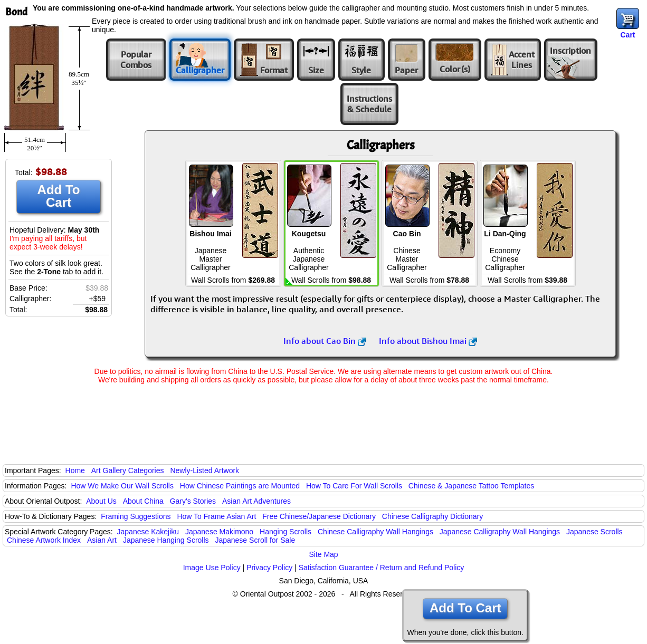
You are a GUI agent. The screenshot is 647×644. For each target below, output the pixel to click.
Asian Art (102, 540)
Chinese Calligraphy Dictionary (432, 516)
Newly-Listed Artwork (204, 470)
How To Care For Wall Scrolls (354, 486)
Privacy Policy (269, 568)
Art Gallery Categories (128, 470)
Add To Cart (59, 196)
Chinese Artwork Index (44, 540)
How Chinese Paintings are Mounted (240, 486)
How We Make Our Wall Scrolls (122, 486)
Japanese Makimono (219, 532)
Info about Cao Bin (325, 341)
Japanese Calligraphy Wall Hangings (500, 532)
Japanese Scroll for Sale (255, 540)
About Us (101, 501)
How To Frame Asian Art (216, 516)
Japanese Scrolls (594, 532)
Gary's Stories (193, 501)
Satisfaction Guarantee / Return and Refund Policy (382, 568)
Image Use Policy (212, 568)
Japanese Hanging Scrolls (166, 540)
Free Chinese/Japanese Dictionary (319, 516)
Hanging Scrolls (286, 532)
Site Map (323, 554)
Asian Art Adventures (256, 501)
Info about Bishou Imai (428, 341)
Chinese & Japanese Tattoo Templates (471, 486)
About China (143, 501)
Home (75, 470)
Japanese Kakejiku (148, 532)
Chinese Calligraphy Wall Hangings (375, 532)
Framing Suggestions (136, 516)
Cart (627, 35)
